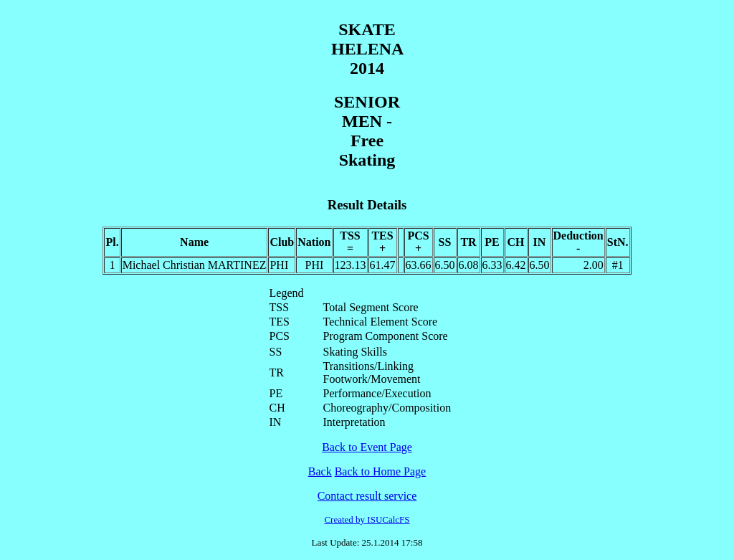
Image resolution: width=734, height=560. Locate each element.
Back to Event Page (367, 447)
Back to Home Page (381, 471)
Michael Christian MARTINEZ (195, 265)
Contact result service (367, 496)
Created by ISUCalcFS (367, 519)
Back (320, 471)
